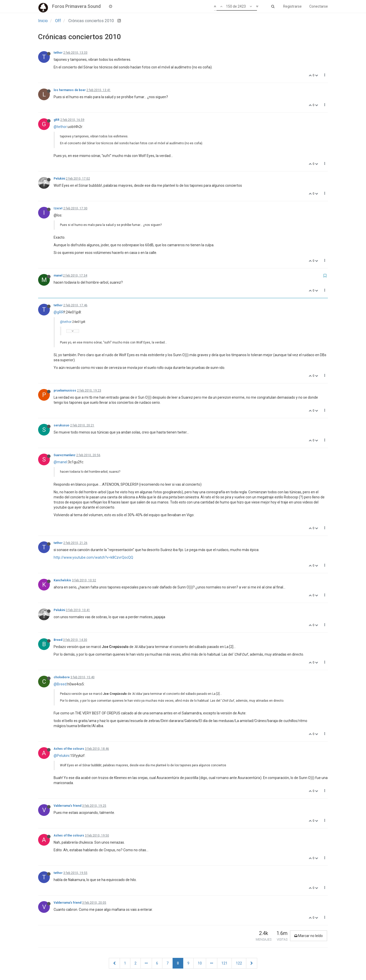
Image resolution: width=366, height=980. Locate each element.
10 (200, 963)
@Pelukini (62, 756)
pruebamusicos (65, 391)
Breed (58, 640)
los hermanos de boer (70, 90)
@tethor (60, 127)
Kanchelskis (62, 580)
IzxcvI (58, 208)
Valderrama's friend (67, 806)
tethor (58, 53)
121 (224, 963)
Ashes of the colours (69, 749)
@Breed (60, 684)
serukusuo (62, 425)
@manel (60, 462)
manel (58, 276)
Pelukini (59, 179)
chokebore (62, 677)
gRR (57, 120)
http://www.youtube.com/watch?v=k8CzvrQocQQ (93, 557)
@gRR (59, 312)
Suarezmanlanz (65, 455)
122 (239, 963)
